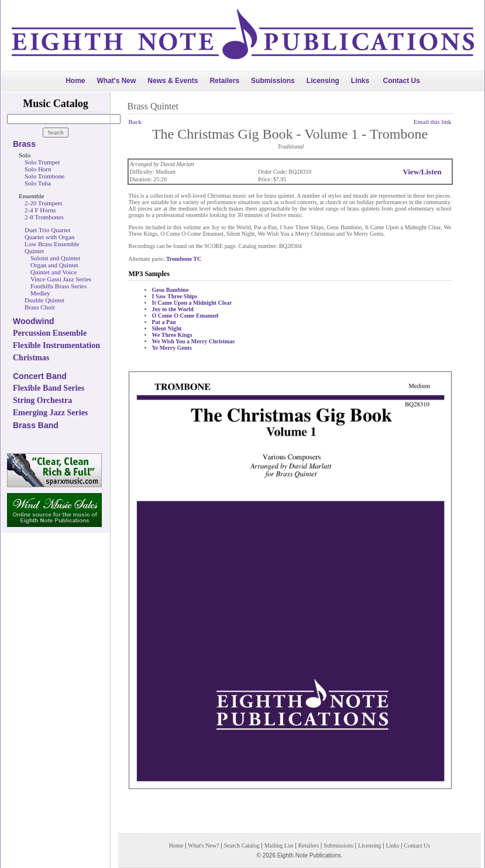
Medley (40, 293)
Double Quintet (44, 300)
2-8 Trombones (44, 217)
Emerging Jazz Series (50, 413)
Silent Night (167, 328)
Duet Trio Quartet (47, 230)
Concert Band (40, 376)
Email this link (433, 122)
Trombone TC (184, 259)
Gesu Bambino (171, 290)
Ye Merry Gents (172, 348)
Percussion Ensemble (50, 333)
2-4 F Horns (40, 210)
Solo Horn (38, 169)
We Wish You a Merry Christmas (194, 341)
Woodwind (34, 321)
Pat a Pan (164, 322)
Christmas (31, 358)
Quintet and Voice (54, 272)
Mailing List (279, 845)
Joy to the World (173, 309)
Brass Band (36, 425)
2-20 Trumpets (44, 203)
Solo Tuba (38, 183)
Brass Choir (40, 307)
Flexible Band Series (49, 388)
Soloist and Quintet (55, 258)
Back (135, 122)
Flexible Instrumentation (56, 345)
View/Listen (422, 172)
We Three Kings (172, 335)
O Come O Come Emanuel (185, 316)
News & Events (173, 81)
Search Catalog (242, 845)
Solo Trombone (44, 176)
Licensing (323, 81)
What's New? (203, 845)
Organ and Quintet (54, 265)
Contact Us (402, 81)
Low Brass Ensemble (52, 244)
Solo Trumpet (42, 162)
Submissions (273, 81)
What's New (116, 81)
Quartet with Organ (49, 237)
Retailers (224, 81)
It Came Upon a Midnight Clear (192, 303)
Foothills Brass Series (59, 286)
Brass (24, 144)
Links (360, 81)
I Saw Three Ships (175, 296)
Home (75, 81)
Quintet (34, 251)
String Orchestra (42, 400)
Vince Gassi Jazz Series (61, 279)
